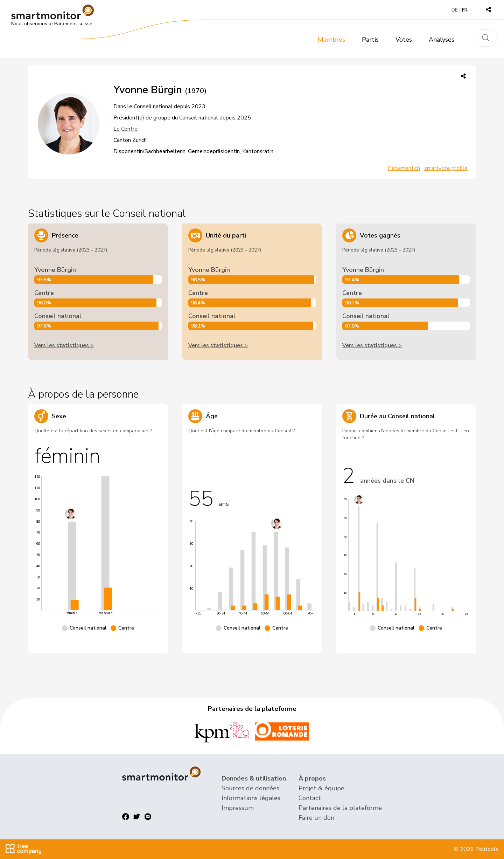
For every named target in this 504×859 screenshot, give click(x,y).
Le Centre (125, 129)
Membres (331, 40)
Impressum (238, 808)
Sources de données (250, 788)
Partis (370, 40)
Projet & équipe (321, 788)
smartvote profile (446, 168)
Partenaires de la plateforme (340, 808)
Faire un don (316, 818)
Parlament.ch (404, 168)
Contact (310, 798)
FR (465, 10)
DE (455, 10)
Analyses (442, 40)
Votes (404, 40)
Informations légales (251, 798)
